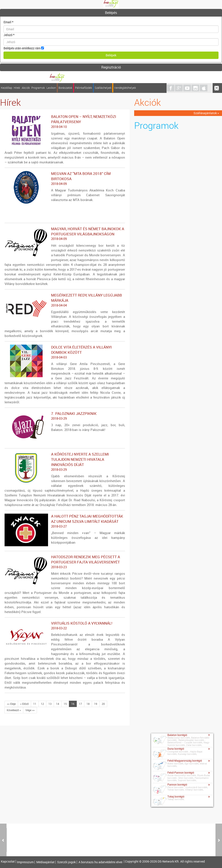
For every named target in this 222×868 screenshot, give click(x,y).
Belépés (111, 13)
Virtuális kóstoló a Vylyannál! (65, 626)
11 (35, 704)
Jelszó (9, 35)
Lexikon (51, 88)
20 (103, 704)
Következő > (14, 710)
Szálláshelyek (103, 88)
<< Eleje (11, 704)
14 (58, 704)
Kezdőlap (7, 88)
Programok (38, 88)
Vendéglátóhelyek (125, 88)
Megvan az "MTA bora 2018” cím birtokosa (65, 179)
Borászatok (65, 88)
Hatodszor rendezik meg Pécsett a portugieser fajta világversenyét (65, 562)
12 (42, 704)
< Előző (24, 704)
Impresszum (25, 862)
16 (73, 704)
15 (65, 704)
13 (50, 704)
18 (88, 704)
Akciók (26, 88)
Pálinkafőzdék (83, 88)
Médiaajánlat (45, 862)
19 (96, 704)
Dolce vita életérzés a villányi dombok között (65, 352)
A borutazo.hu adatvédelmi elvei (100, 862)
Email (8, 22)
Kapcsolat (8, 861)
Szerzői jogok (66, 862)
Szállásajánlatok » (206, 113)
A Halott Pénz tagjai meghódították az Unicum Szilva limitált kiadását (65, 521)
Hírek (17, 88)
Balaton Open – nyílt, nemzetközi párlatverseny (65, 122)
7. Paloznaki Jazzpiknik (65, 416)
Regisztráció (111, 67)
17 (80, 704)
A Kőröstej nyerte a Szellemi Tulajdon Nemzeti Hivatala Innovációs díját (65, 462)
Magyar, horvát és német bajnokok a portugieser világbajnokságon (65, 234)
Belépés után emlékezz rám (22, 48)
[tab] (111, 13)
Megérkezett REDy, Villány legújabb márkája (65, 300)
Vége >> (30, 710)
